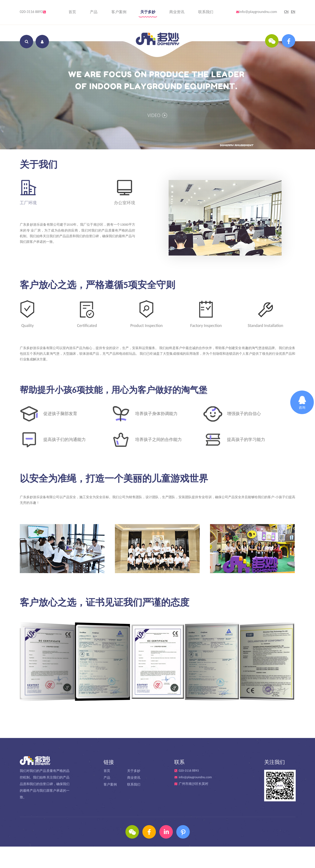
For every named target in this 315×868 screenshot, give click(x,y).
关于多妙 (148, 12)
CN (286, 12)
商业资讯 (177, 12)
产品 (94, 12)
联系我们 (206, 12)
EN (293, 12)
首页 (72, 12)
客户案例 (119, 12)
